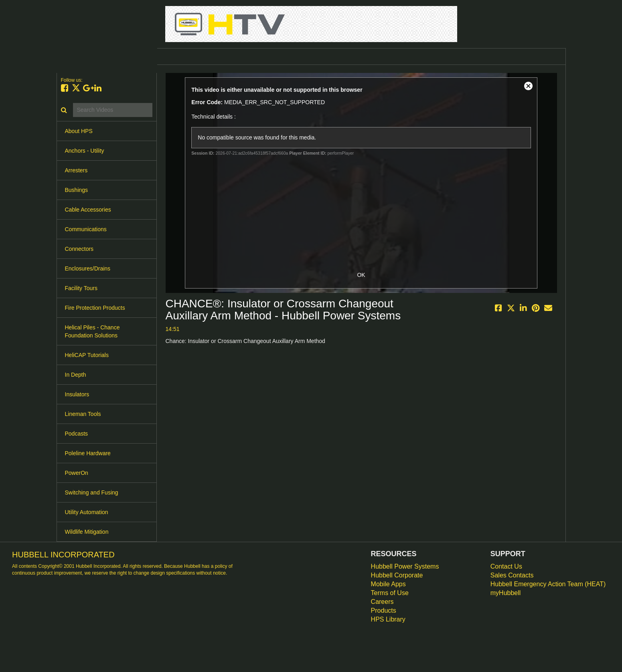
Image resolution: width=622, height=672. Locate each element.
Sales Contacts (512, 575)
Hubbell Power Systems (405, 566)
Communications (86, 229)
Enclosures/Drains (88, 268)
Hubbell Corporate (397, 575)
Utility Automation (87, 512)
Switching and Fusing (92, 492)
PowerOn (77, 473)
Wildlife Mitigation (87, 532)
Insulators (77, 394)
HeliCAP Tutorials (87, 355)
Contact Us (506, 566)
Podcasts (77, 434)
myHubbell (506, 593)
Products (384, 610)
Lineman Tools (83, 414)
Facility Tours (81, 288)
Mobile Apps (388, 584)
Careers (382, 602)
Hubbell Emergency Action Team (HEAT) (548, 584)
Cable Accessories (88, 210)
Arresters (76, 170)
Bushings (77, 190)
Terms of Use (390, 593)
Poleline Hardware (88, 453)
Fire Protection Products (95, 308)
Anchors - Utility (85, 151)
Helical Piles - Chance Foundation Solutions (92, 331)
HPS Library (388, 619)
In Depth (76, 375)
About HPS (79, 131)
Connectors (79, 249)
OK (361, 275)
